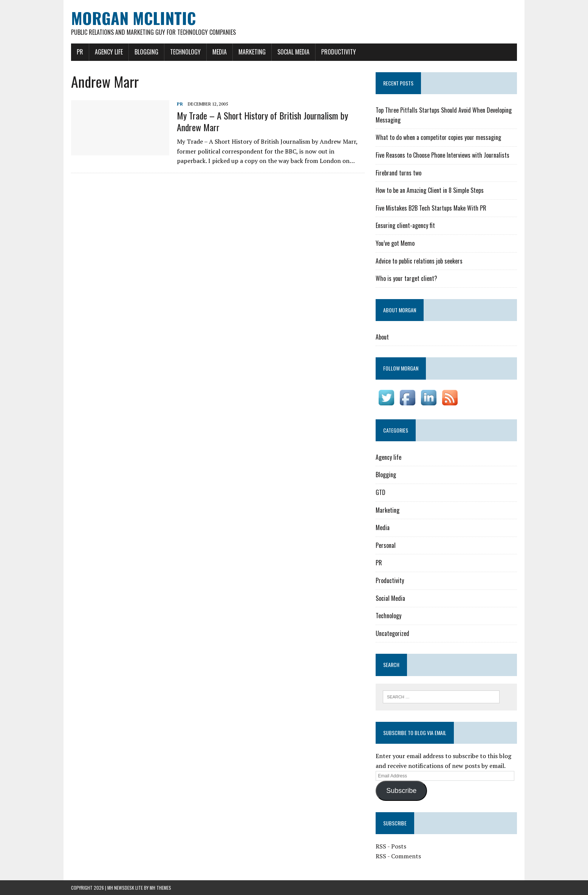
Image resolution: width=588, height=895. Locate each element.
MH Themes (160, 888)
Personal (386, 545)
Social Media (293, 52)
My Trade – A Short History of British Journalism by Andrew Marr (262, 121)
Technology (185, 52)
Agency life (109, 52)
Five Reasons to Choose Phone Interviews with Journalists (443, 155)
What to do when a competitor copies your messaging (438, 137)
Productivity (339, 52)
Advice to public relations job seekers (419, 261)
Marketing (252, 52)
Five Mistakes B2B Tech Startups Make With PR (431, 208)
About (382, 337)
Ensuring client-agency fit (405, 225)
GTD (381, 492)
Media (220, 52)
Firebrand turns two (398, 173)
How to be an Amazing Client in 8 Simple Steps (430, 190)
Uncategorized (392, 633)
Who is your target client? (406, 278)
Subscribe (401, 791)
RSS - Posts (391, 846)
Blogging (146, 52)
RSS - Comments (398, 856)
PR (80, 52)
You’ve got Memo (395, 243)
